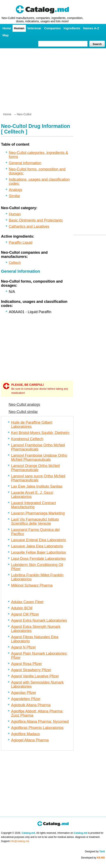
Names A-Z (91, 28)
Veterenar (34, 28)
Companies (52, 28)
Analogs (16, 190)
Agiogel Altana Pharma (30, 740)
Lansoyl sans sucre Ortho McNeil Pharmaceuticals (38, 478)
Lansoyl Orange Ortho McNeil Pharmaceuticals (35, 468)
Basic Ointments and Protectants (36, 220)
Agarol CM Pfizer (25, 614)
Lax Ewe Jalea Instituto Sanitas (37, 486)
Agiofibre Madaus (25, 734)
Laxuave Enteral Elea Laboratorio (39, 540)
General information (25, 163)
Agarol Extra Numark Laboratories (39, 620)
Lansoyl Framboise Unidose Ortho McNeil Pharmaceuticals (39, 458)
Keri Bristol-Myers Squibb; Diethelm (40, 433)
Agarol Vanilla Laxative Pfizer (35, 676)
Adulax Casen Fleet (27, 602)
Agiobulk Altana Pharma (31, 705)
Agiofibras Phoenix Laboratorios (37, 728)
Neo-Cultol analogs (24, 405)
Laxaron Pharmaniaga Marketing (38, 513)
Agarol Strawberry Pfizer (31, 670)
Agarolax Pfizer (24, 693)
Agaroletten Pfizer (26, 699)
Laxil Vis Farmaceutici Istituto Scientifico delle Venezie (35, 521)
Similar (14, 196)
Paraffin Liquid (21, 243)
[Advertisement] (53, 79)
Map (6, 35)
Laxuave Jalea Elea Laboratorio (37, 546)
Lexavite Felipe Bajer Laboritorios (39, 552)
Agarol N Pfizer (24, 647)
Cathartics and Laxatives (29, 226)
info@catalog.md (20, 841)
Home (7, 28)
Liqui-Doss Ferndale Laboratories (38, 559)
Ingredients (72, 28)
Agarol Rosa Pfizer (26, 664)
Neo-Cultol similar (23, 412)
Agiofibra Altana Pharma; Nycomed (40, 722)
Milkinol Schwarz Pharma (32, 585)
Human (19, 28)
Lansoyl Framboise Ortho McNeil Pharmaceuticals (38, 447)
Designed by (95, 851)
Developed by (93, 858)
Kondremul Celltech (27, 439)
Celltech (15, 263)
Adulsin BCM (22, 608)
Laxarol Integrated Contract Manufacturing (33, 505)
